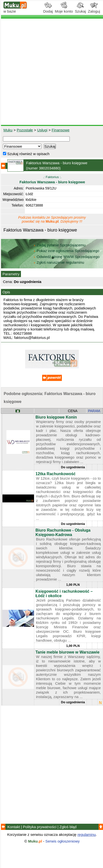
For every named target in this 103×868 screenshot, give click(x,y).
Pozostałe (25, 130)
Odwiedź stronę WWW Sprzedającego (67, 257)
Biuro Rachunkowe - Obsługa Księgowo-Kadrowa (63, 532)
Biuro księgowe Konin (56, 417)
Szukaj (80, 9)
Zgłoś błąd (68, 827)
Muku (8, 130)
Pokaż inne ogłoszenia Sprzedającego (67, 251)
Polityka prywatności (40, 827)
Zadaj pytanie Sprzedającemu (60, 245)
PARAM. (94, 411)
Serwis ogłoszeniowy (62, 841)
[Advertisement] (51, 72)
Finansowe (61, 130)
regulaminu (86, 834)
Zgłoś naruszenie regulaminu (59, 262)
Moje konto (64, 9)
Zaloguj (94, 9)
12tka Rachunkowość (56, 474)
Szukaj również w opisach (26, 154)
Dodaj (48, 9)
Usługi (42, 130)
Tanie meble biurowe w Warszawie (68, 652)
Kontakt (14, 827)
